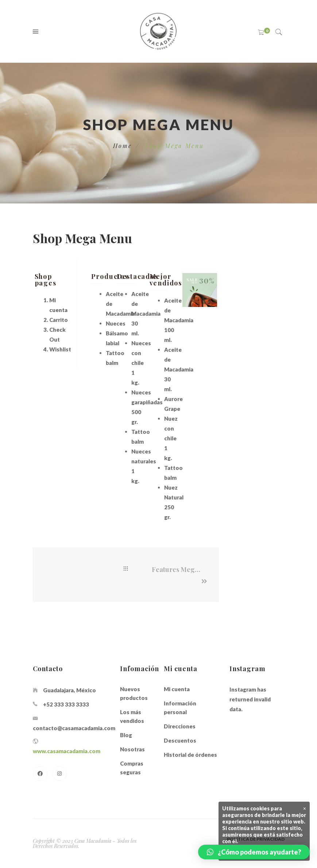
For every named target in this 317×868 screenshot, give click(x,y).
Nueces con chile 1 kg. (141, 363)
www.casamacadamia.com (67, 751)
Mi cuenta (177, 689)
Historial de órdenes (190, 755)
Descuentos (180, 740)
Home (123, 146)
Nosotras (132, 749)
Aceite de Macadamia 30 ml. (179, 369)
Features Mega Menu (179, 569)
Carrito (59, 320)
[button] (254, 852)
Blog (126, 735)
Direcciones (180, 726)
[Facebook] (40, 774)
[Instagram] (59, 774)
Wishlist (60, 349)
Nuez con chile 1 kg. (171, 438)
